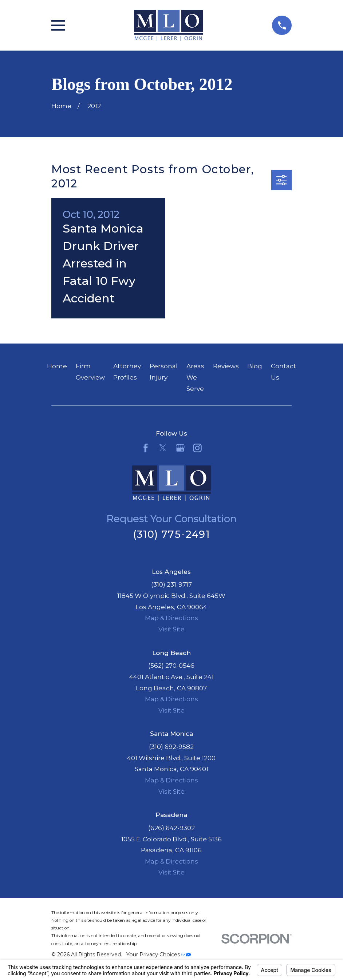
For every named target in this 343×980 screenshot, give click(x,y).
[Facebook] (146, 448)
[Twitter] (163, 448)
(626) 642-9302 (171, 828)
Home (57, 366)
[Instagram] (197, 448)
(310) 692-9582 (171, 747)
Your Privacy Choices (159, 955)
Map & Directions (171, 618)
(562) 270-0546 (171, 666)
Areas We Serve (195, 377)
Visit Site (171, 629)
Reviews (226, 366)
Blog (255, 366)
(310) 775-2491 (171, 534)
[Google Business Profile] (180, 448)
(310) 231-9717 (171, 584)
